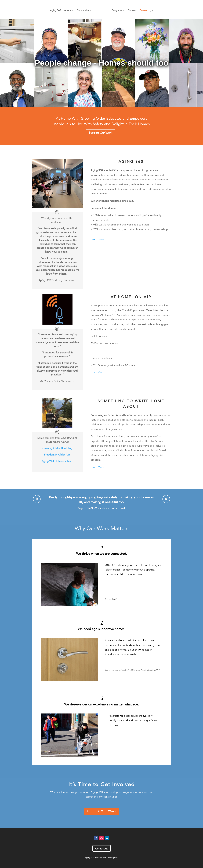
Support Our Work (101, 133)
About (68, 10)
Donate (142, 10)
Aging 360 (56, 10)
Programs (116, 10)
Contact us (102, 848)
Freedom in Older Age (57, 455)
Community (84, 10)
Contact (131, 10)
